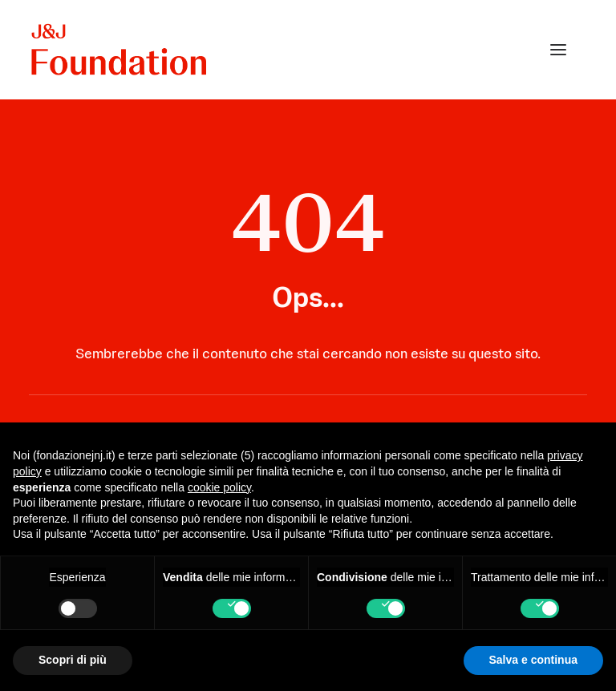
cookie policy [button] (219, 487)
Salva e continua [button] (533, 660)
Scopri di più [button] (73, 660)
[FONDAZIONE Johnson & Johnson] (120, 50)
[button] (558, 50)
